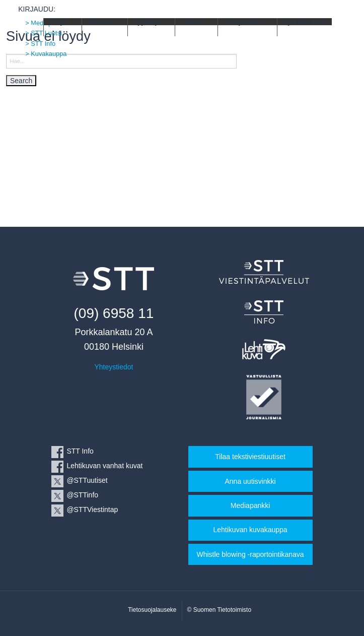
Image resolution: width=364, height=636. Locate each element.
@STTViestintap (92, 510)
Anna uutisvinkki (250, 481)
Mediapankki (250, 505)
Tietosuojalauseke (152, 610)
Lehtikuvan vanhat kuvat (104, 466)
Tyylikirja (148, 22)
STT (30, 27)
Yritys (59, 22)
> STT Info (40, 44)
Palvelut (101, 22)
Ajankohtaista (305, 22)
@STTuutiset (87, 480)
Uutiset (192, 22)
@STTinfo (82, 495)
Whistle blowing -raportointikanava (250, 554)
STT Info (80, 451)
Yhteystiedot (243, 22)
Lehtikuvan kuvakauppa (250, 530)
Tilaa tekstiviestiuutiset (250, 457)
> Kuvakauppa (46, 54)
